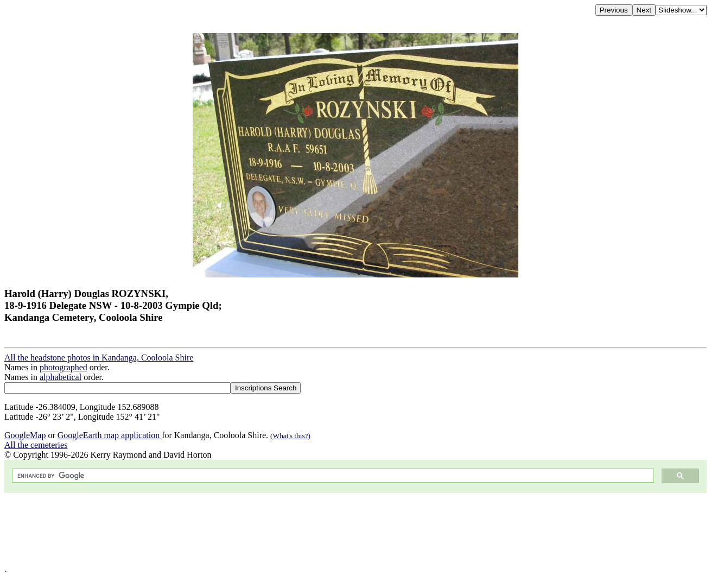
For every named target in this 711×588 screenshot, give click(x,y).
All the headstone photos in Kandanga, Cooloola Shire (99, 358)
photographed (64, 367)
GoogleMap (25, 435)
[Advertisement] (330, 531)
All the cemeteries (36, 445)
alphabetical (61, 377)
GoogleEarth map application (110, 435)
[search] (332, 476)
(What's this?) (290, 436)
